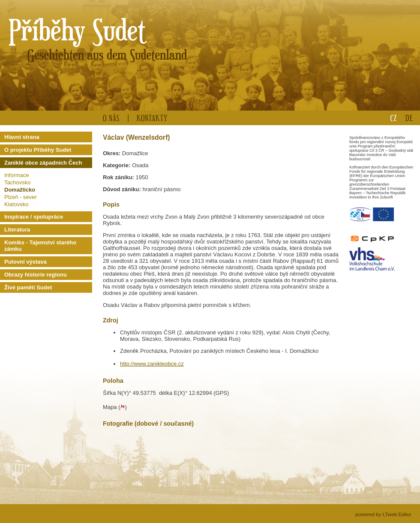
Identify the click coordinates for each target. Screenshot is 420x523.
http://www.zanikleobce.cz (152, 364)
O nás (111, 118)
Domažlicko (20, 190)
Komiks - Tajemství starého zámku (40, 246)
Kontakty (152, 118)
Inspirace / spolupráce (34, 217)
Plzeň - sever (21, 197)
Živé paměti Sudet (28, 287)
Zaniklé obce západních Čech (43, 163)
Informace (17, 175)
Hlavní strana (22, 137)
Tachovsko (17, 182)
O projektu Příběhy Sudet (38, 150)
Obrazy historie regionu (36, 275)
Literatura (17, 230)
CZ (394, 118)
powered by (383, 514)
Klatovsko (16, 204)
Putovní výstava (25, 262)
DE (409, 118)
